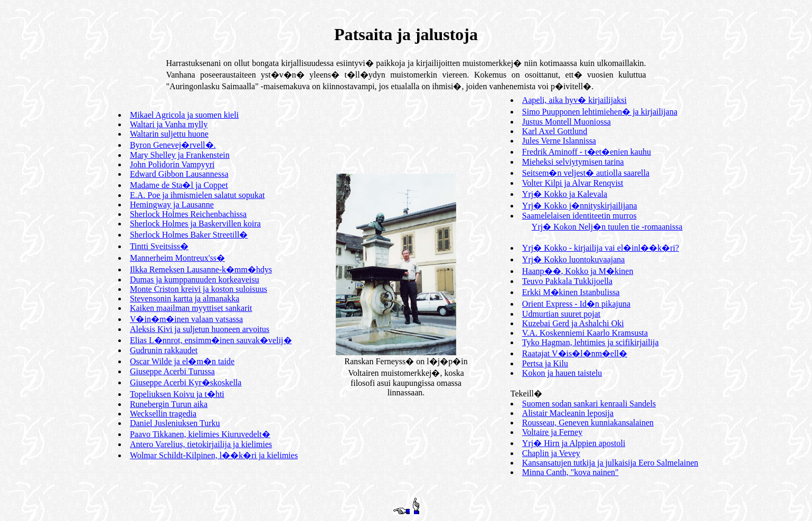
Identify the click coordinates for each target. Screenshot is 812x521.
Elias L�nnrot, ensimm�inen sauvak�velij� (211, 340)
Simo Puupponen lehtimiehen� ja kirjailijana (600, 112)
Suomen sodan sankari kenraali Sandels (589, 404)
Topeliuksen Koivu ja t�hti (177, 394)
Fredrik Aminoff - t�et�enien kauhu (587, 152)
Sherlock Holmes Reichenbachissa (188, 214)
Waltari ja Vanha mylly (169, 124)
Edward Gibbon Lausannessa (179, 174)
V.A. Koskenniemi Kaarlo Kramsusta (585, 333)
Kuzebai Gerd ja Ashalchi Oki (573, 323)
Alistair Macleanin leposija (568, 413)
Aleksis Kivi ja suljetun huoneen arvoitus (200, 329)
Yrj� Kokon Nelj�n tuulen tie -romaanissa (607, 227)
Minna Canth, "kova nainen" (570, 472)
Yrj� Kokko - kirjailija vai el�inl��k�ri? (601, 248)
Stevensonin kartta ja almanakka (185, 299)
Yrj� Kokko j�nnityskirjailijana (580, 206)
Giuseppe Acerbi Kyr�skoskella (186, 382)
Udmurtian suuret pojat (561, 314)
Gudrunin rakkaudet (164, 350)
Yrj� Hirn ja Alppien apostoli (574, 443)
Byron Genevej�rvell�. (173, 145)
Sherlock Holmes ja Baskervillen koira (195, 224)
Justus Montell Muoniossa (566, 122)
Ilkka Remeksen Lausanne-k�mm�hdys (201, 269)
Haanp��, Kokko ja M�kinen (578, 271)
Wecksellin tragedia (163, 414)
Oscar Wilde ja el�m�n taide (182, 361)
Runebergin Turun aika (169, 404)
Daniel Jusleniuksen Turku (175, 423)
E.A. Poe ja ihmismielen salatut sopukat (197, 195)
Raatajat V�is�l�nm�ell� (575, 353)
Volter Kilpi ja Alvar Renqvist (573, 183)
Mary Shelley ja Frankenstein (180, 155)
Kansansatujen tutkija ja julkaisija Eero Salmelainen (610, 463)
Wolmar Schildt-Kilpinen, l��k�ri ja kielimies (214, 455)
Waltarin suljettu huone (169, 134)
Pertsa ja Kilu (545, 363)
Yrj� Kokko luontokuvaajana (574, 259)
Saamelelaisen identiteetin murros (579, 216)
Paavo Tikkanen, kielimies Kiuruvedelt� (200, 434)
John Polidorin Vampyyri (172, 164)
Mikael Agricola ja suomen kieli (184, 115)
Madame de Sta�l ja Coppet (179, 185)
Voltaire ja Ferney (552, 432)
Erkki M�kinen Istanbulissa (571, 292)
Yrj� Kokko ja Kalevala (565, 194)
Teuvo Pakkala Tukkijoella (567, 281)
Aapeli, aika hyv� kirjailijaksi (574, 100)
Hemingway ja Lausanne (172, 205)
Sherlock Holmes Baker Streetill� (189, 235)
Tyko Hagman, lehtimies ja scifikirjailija (591, 342)
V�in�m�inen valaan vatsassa (186, 319)
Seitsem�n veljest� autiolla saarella (586, 173)
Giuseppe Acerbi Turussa (172, 371)
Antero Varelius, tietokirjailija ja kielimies (201, 444)
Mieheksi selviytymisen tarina (573, 162)
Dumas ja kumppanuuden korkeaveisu (195, 280)
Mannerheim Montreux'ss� (177, 258)
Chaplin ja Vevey (551, 453)
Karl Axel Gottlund (555, 131)
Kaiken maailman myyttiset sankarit (191, 308)
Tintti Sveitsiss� (159, 246)
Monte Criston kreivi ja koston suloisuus (199, 289)
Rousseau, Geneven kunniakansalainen (588, 423)
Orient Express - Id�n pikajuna (576, 304)
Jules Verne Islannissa (559, 141)
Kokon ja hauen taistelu (562, 373)
